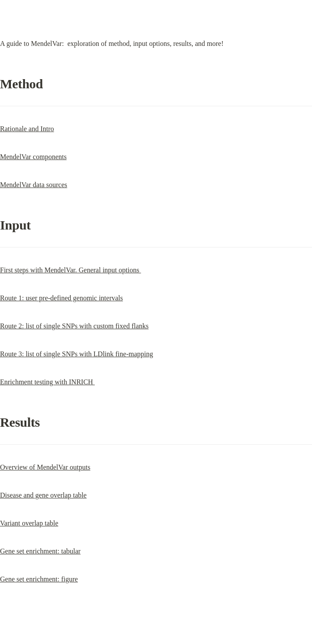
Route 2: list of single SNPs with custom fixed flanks (74, 326)
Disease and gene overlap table (43, 495)
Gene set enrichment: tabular (40, 551)
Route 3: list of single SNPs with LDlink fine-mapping (76, 354)
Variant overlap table (29, 523)
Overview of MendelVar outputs (45, 467)
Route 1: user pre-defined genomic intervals (61, 298)
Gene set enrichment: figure (39, 579)
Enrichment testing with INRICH (47, 382)
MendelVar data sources (34, 185)
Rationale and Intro (27, 129)
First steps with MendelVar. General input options (71, 270)
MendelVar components (33, 157)
